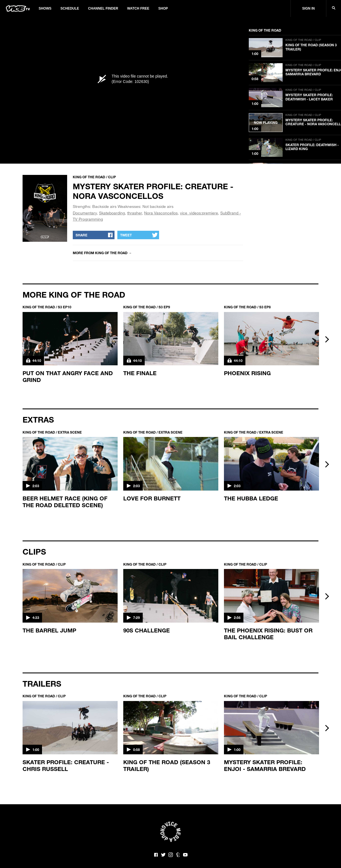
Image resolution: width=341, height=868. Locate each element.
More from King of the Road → (102, 253)
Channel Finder (103, 8)
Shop (163, 8)
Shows (45, 8)
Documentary (85, 213)
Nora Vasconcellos (161, 213)
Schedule (70, 8)
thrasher (135, 213)
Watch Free (138, 8)
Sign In (308, 8)
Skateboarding (112, 213)
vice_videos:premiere (199, 213)
